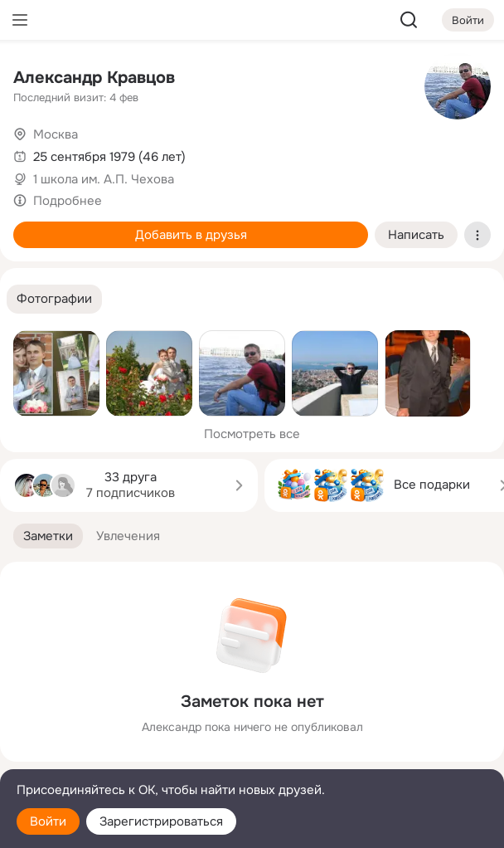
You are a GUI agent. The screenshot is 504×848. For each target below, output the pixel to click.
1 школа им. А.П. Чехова (104, 179)
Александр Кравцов (94, 78)
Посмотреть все (252, 434)
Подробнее (68, 201)
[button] (54, 299)
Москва (56, 134)
